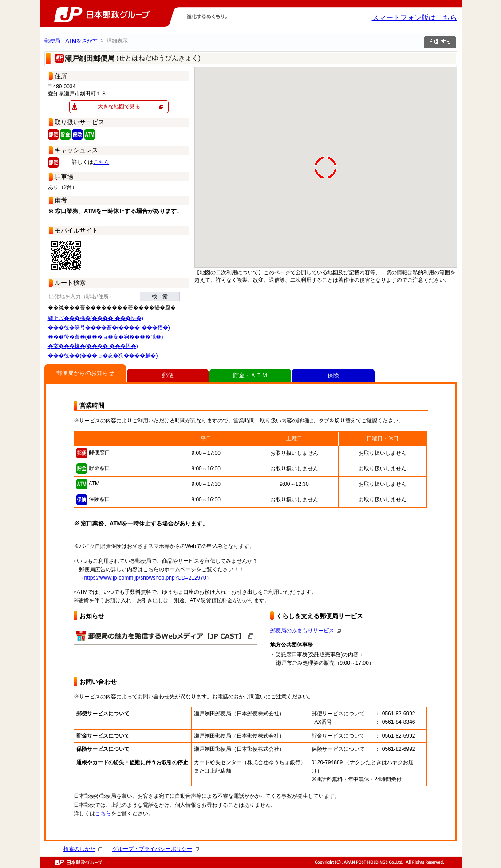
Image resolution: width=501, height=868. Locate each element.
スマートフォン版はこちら (414, 18)
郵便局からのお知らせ (85, 373)
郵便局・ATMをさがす (71, 41)
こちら (101, 162)
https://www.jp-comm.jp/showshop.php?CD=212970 (145, 578)
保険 (333, 375)
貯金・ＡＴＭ (250, 375)
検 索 (160, 296)
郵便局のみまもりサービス (306, 631)
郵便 (168, 375)
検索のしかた (83, 849)
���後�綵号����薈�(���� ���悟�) (109, 327)
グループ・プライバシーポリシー (156, 849)
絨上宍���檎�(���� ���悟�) (96, 318)
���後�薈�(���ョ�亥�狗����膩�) (106, 337)
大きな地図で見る (119, 107)
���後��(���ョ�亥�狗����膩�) (103, 355)
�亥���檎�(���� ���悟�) (93, 346)
